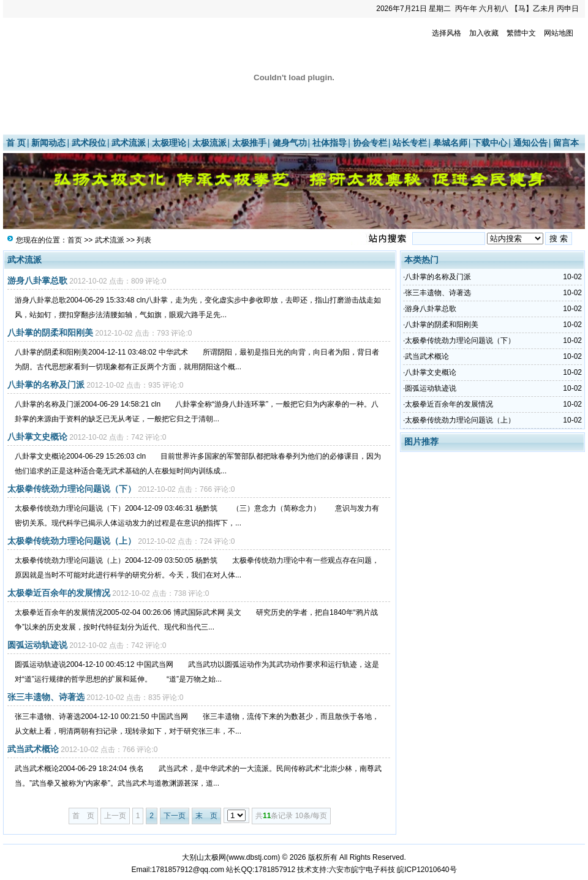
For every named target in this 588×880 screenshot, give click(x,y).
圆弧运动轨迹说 (37, 645)
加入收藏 (484, 33)
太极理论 (169, 143)
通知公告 (530, 143)
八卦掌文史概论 (37, 437)
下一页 (175, 816)
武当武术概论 (33, 749)
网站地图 (559, 33)
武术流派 (129, 143)
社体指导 (330, 143)
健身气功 (290, 143)
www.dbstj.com (253, 857)
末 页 (206, 816)
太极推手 (249, 143)
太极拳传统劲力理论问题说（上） (72, 541)
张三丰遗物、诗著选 (46, 697)
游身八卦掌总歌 (37, 280)
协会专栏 (370, 143)
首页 (75, 240)
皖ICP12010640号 (427, 870)
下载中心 (490, 143)
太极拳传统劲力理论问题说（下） (72, 489)
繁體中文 (521, 33)
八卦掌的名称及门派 (46, 385)
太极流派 (209, 143)
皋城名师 (450, 143)
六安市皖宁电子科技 (362, 870)
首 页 (16, 143)
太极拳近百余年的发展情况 (59, 593)
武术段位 (89, 143)
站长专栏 (410, 143)
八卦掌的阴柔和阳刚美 (50, 333)
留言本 (566, 143)
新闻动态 (48, 143)
